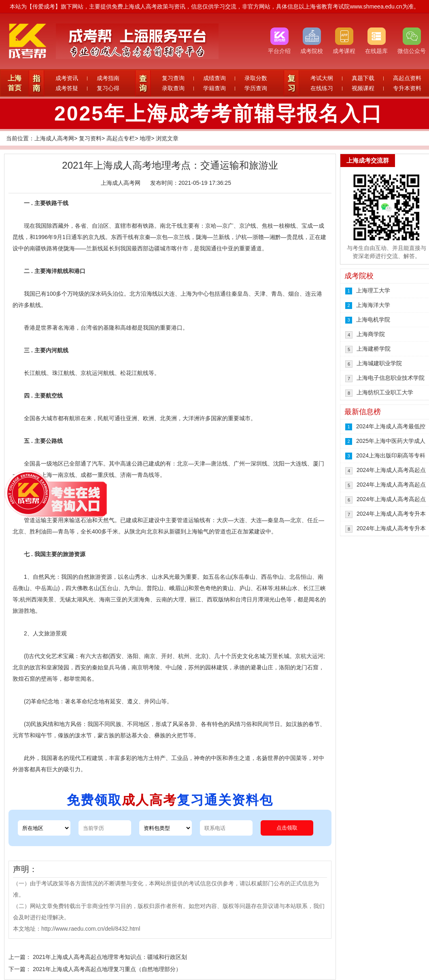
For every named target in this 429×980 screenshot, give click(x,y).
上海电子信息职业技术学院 (391, 378)
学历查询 (256, 88)
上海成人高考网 (54, 138)
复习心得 (108, 88)
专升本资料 (407, 88)
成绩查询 (214, 78)
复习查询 (173, 78)
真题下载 (363, 78)
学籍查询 (214, 88)
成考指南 (108, 78)
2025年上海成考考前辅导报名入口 (219, 114)
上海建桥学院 (374, 349)
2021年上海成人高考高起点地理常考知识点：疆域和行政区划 (110, 957)
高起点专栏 (121, 138)
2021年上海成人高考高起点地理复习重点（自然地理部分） (107, 969)
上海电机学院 (373, 320)
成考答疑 (67, 88)
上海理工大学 (373, 290)
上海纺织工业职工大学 (385, 392)
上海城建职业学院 (379, 363)
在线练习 (322, 88)
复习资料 (90, 138)
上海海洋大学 (373, 305)
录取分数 (256, 78)
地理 (145, 138)
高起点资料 (407, 78)
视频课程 (363, 88)
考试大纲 (322, 78)
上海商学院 (371, 334)
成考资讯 (67, 78)
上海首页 (15, 83)
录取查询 (173, 88)
